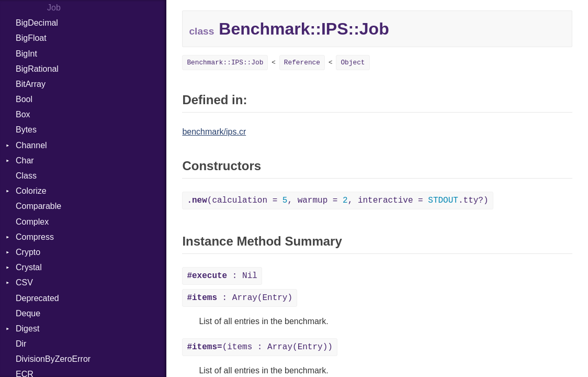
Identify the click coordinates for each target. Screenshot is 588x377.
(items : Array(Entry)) (259, 347)
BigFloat (31, 38)
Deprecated (37, 298)
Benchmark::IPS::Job (225, 63)
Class (26, 176)
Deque (28, 313)
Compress (35, 237)
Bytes (26, 130)
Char (25, 160)
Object (353, 63)
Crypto (28, 252)
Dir (21, 344)
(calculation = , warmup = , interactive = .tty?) (337, 201)
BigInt (26, 54)
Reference (302, 63)
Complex (32, 222)
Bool (24, 99)
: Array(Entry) (240, 298)
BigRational (37, 69)
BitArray (31, 84)
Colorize (31, 191)
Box (23, 114)
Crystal (29, 267)
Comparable (38, 206)
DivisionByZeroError (53, 359)
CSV (24, 282)
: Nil (222, 276)
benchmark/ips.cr (214, 132)
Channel (31, 145)
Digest (27, 329)
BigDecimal (37, 23)
